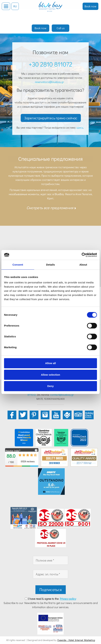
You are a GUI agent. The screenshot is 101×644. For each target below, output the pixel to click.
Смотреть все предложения (50, 208)
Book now (90, 6)
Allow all (51, 363)
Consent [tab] (18, 265)
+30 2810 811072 (50, 64)
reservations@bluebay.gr (50, 82)
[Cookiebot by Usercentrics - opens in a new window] (82, 255)
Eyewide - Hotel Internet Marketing (76, 640)
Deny (51, 386)
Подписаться (51, 590)
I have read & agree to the (52, 599)
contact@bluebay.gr (62, 395)
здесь (80, 127)
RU (15, 6)
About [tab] (83, 265)
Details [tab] (50, 265)
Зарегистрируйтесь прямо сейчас (51, 118)
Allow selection (50, 375)
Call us (61, 28)
